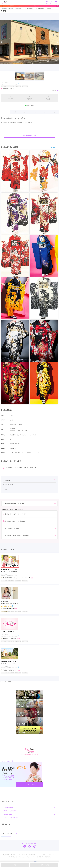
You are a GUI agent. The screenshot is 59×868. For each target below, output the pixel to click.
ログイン (52, 2)
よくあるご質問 (41, 855)
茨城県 (11, 424)
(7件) (11, 606)
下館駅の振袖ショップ (42, 8)
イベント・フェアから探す (11, 818)
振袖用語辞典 (32, 855)
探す (47, 2)
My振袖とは (14, 855)
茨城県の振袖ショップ (20, 8)
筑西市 (16, 424)
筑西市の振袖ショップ (31, 8)
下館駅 (20, 424)
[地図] (26, 430)
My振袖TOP (6, 855)
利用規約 (21, 857)
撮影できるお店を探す (10, 811)
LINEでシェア (29, 105)
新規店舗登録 (48, 857)
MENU (56, 2)
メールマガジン (51, 855)
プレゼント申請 (30, 785)
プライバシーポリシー (31, 857)
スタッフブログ (23, 855)
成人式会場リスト (13, 857)
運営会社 (41, 857)
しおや (10, 682)
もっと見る (54, 147)
